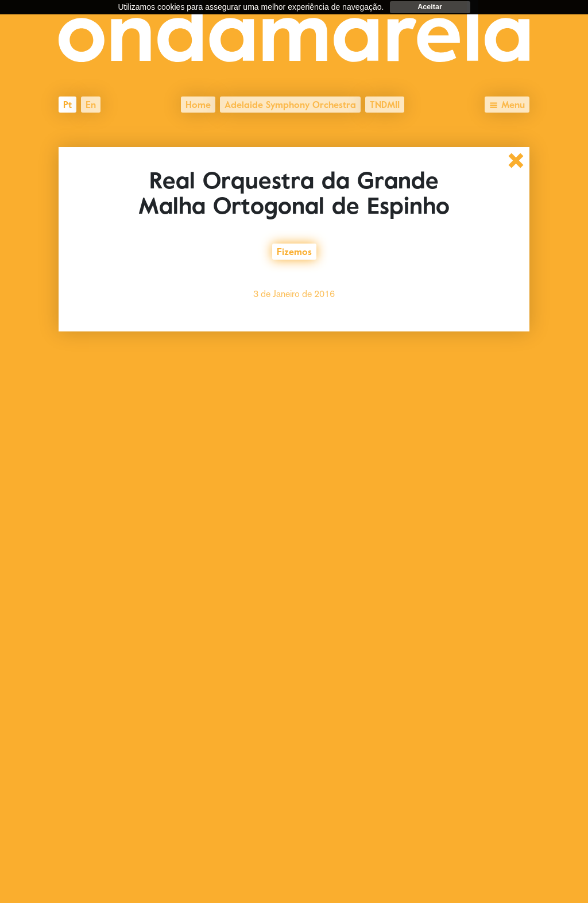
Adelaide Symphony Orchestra (290, 103)
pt (67, 103)
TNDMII (385, 103)
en (91, 103)
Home (198, 103)
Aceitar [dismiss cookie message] (430, 7)
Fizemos (294, 250)
